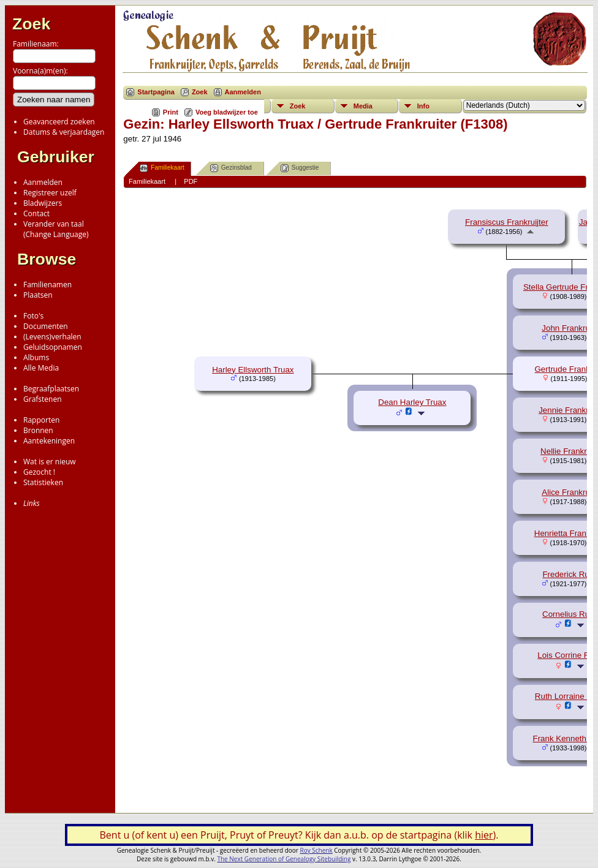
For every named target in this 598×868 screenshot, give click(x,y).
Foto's (33, 316)
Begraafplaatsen (51, 389)
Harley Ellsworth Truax (253, 370)
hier (484, 835)
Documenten (46, 326)
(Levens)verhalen (52, 337)
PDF (191, 181)
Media (363, 106)
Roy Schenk (316, 850)
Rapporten (41, 420)
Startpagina (156, 92)
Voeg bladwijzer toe (227, 112)
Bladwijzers (43, 203)
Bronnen (38, 430)
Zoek (31, 24)
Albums (36, 357)
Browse (47, 259)
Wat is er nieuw (50, 462)
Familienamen (47, 285)
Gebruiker (56, 157)
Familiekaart (162, 168)
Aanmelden (43, 182)
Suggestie (300, 168)
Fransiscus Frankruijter (507, 222)
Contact (36, 213)
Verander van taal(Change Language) (56, 229)
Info (423, 106)
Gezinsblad (231, 168)
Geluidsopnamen (53, 347)
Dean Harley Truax (412, 402)
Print (171, 112)
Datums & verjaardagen (64, 132)
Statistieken (43, 482)
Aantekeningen (49, 441)
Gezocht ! (39, 472)
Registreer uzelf (50, 193)
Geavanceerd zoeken (59, 122)
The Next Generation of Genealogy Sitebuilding (284, 859)
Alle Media (41, 368)
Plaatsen (38, 295)
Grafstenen (43, 399)
